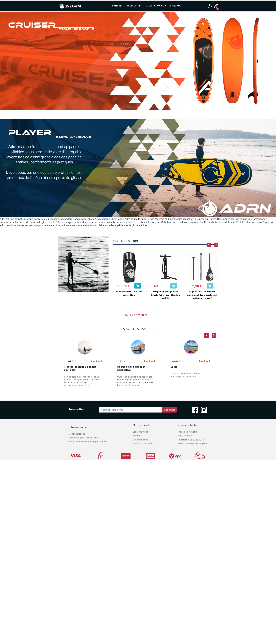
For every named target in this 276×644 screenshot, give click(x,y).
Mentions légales (77, 434)
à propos (137, 436)
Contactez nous (140, 432)
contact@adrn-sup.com (196, 443)
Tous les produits (138, 315)
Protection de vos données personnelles (88, 441)
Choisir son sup (140, 440)
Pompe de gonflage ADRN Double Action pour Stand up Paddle (165, 295)
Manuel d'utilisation (143, 443)
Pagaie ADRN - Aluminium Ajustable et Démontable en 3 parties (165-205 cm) (202, 295)
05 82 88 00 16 (197, 440)
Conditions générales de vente (83, 438)
